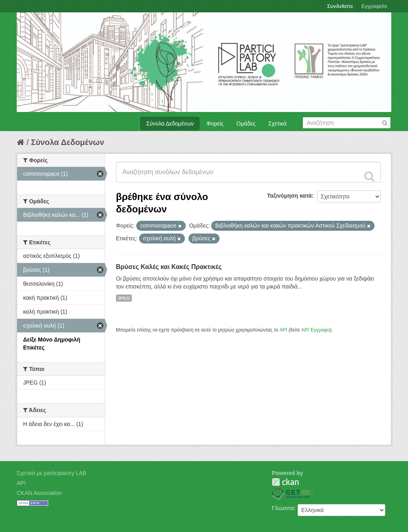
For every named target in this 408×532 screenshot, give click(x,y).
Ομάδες (246, 124)
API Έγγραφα (316, 330)
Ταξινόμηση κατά (289, 196)
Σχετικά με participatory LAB (52, 473)
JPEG (124, 298)
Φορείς (215, 124)
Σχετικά (277, 124)
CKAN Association (39, 493)
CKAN (285, 482)
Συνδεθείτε (340, 6)
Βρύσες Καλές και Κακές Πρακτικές (169, 267)
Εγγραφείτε (374, 6)
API (283, 330)
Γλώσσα (283, 508)
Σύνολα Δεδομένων (170, 124)
